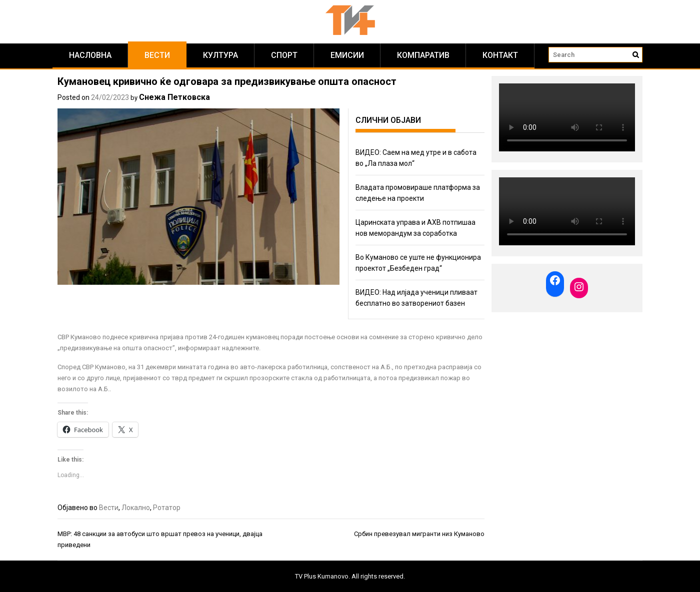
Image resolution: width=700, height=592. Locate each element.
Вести (157, 55)
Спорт (284, 55)
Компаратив (423, 55)
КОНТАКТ (500, 55)
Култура (220, 55)
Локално (136, 508)
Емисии (347, 55)
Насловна (90, 55)
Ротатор (167, 508)
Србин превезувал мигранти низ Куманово (419, 534)
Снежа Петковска (174, 97)
